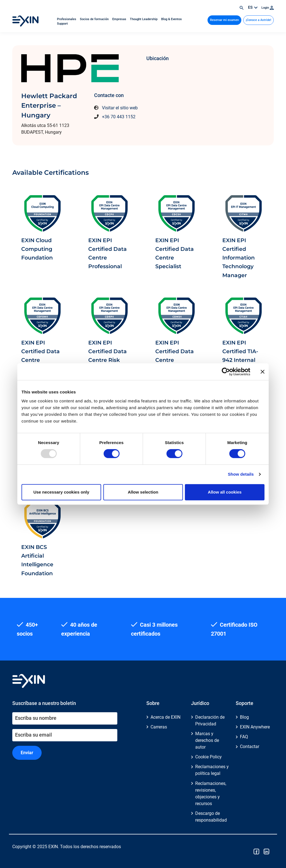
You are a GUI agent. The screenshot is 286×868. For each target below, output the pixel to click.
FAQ (244, 737)
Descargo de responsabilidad (211, 817)
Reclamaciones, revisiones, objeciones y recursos (211, 793)
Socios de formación (95, 19)
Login (268, 8)
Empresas (120, 19)
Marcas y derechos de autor (207, 740)
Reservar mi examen (224, 20)
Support (62, 24)
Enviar (27, 753)
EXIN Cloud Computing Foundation (37, 249)
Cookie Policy (208, 757)
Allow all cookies (225, 492)
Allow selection (143, 492)
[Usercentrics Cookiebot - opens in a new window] (226, 372)
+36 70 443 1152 (119, 117)
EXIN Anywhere (255, 727)
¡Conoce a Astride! (258, 20)
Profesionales (67, 19)
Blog (244, 717)
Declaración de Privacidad (210, 720)
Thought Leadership (144, 19)
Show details (241, 474)
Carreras (159, 727)
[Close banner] (263, 372)
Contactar (250, 746)
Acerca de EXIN (165, 717)
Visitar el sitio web (120, 108)
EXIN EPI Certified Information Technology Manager (239, 258)
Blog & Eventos (171, 19)
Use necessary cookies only (61, 492)
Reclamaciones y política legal (212, 770)
